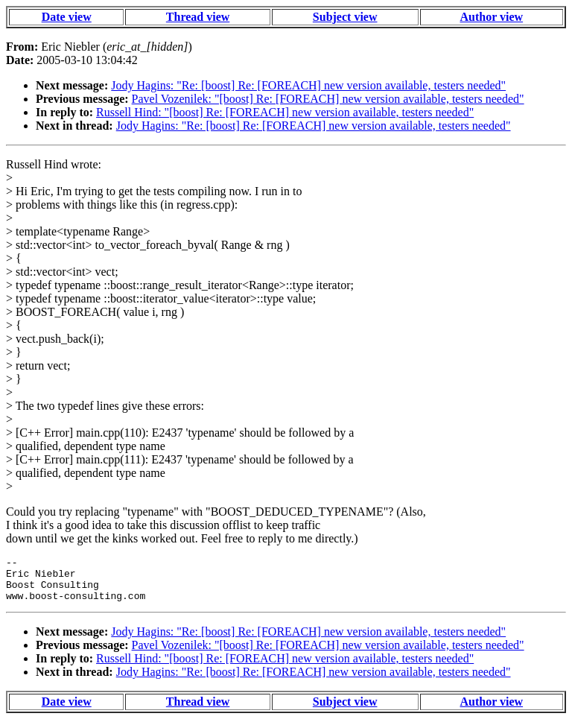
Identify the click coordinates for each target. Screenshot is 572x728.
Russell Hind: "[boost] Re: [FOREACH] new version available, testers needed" (285, 112)
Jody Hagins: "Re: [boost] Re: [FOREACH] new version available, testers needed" (308, 85)
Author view (492, 17)
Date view (67, 17)
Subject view (345, 17)
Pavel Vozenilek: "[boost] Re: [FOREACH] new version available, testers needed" (328, 99)
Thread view (198, 17)
